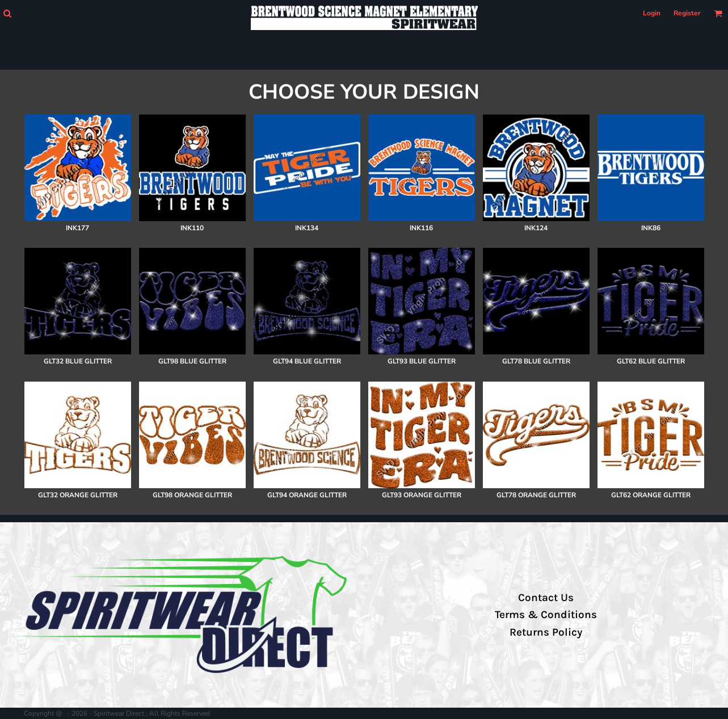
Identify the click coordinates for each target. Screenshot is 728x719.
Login (652, 13)
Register (687, 13)
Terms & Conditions (546, 615)
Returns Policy (546, 632)
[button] (7, 13)
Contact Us (546, 598)
